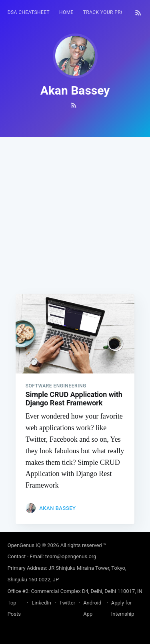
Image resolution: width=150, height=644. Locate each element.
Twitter (67, 603)
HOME (66, 12)
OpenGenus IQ (24, 545)
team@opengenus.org (71, 556)
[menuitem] (29, 13)
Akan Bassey (57, 508)
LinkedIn (41, 603)
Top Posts (14, 608)
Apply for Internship (123, 608)
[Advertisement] (75, 212)
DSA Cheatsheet (29, 12)
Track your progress (112, 12)
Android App (92, 608)
